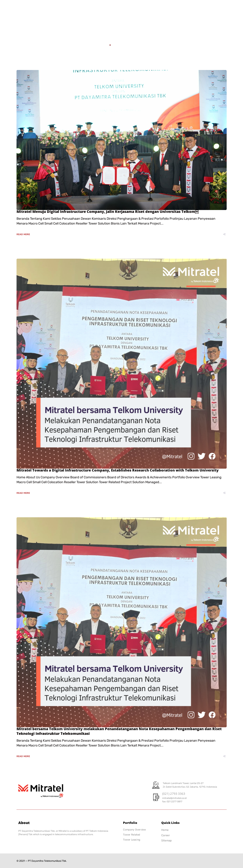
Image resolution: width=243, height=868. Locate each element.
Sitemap (167, 841)
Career (166, 835)
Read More (23, 234)
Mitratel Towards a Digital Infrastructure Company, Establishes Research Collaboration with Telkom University (118, 470)
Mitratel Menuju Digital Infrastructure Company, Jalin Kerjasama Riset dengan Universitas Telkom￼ (108, 212)
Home (104, 45)
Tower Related (132, 835)
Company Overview (134, 830)
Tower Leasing (132, 840)
